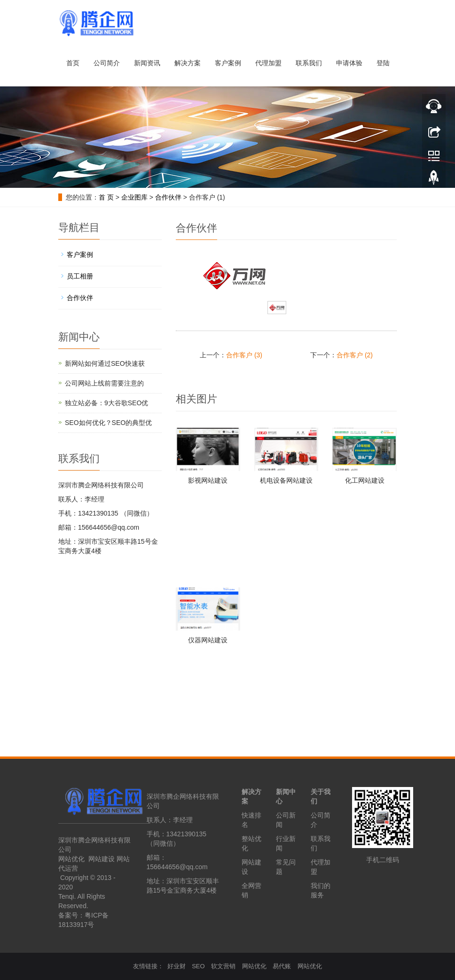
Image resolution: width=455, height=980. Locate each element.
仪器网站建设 (208, 640)
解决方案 (188, 63)
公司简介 (107, 63)
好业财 (177, 966)
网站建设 (102, 859)
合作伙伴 (168, 197)
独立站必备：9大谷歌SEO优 (106, 403)
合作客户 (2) (355, 355)
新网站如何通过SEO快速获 (105, 363)
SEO (198, 966)
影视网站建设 (208, 480)
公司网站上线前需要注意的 (104, 383)
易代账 (282, 966)
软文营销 (223, 966)
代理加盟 (268, 63)
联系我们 (309, 63)
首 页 (106, 197)
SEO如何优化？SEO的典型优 (108, 423)
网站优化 (71, 859)
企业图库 (134, 197)
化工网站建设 (365, 480)
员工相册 (80, 276)
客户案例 (228, 63)
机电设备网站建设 (286, 480)
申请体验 (349, 63)
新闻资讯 (147, 63)
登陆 (383, 63)
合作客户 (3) (244, 355)
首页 (73, 63)
